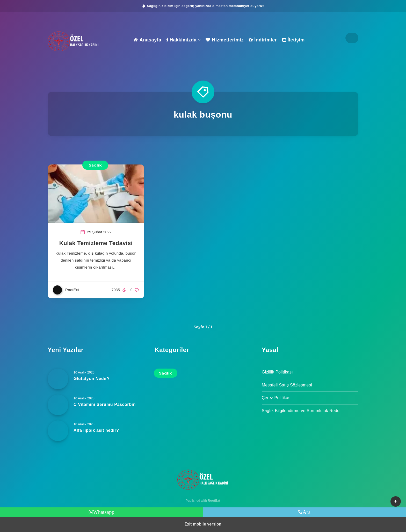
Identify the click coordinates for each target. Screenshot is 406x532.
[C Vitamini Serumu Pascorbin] (58, 405)
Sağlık (95, 165)
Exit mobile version (203, 524)
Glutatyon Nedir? (92, 379)
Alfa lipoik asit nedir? (96, 430)
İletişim (293, 40)
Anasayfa (147, 40)
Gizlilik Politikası (277, 372)
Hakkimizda (182, 40)
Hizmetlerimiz (225, 40)
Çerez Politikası (277, 398)
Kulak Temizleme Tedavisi (96, 243)
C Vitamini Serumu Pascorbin (105, 404)
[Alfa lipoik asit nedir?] (58, 431)
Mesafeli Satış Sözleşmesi (287, 385)
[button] (396, 501)
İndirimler (263, 40)
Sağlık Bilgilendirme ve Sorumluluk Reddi (301, 411)
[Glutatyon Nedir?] (58, 379)
